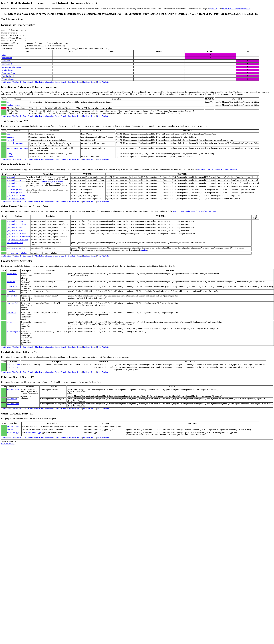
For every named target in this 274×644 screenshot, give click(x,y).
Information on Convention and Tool (236, 9)
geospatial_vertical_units (16, 233)
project (10, 322)
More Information (8, 444)
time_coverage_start (15, 189)
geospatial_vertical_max (16, 199)
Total (4, 55)
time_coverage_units (15, 243)
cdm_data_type (13, 432)
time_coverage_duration (16, 248)
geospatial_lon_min (14, 183)
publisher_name (13, 390)
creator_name (12, 274)
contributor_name (13, 364)
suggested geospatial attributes (51, 181)
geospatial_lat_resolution (17, 230)
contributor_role (13, 367)
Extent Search (7, 64)
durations (144, 250)
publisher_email (13, 404)
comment (11, 156)
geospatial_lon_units (15, 221)
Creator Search (7, 70)
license (10, 429)
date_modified (12, 303)
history (10, 153)
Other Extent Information (11, 67)
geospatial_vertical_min (16, 196)
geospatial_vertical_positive (18, 240)
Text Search (6, 61)
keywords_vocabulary (15, 143)
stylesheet (213, 9)
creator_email (12, 286)
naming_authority (14, 105)
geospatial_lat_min (14, 177)
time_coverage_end (14, 192)
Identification (7, 58)
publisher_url (12, 399)
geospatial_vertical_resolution (18, 237)
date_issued (11, 313)
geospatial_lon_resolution (17, 224)
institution (11, 291)
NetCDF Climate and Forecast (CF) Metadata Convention (219, 169)
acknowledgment (13, 331)
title (9, 134)
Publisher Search (8, 76)
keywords (11, 140)
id (8, 102)
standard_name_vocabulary (17, 148)
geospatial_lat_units (15, 227)
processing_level (14, 426)
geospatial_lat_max (14, 180)
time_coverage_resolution (17, 253)
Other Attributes (8, 79)
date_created (12, 296)
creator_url (11, 282)
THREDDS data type (33, 432)
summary (11, 137)
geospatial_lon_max (15, 186)
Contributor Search (9, 73)
